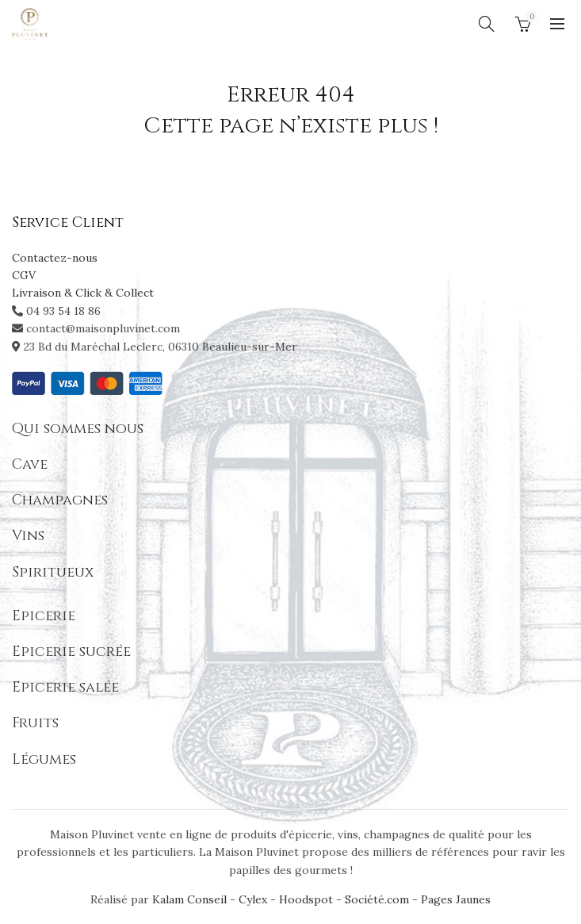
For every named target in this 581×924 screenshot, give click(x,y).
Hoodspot (306, 899)
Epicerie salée (65, 687)
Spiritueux (53, 572)
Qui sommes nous (78, 429)
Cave (30, 464)
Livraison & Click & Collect (83, 293)
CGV (24, 275)
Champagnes (60, 500)
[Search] (487, 24)
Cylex (253, 899)
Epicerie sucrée (71, 652)
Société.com (377, 899)
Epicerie (44, 616)
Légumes (44, 759)
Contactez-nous (55, 258)
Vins (28, 536)
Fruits (35, 723)
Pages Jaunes (456, 899)
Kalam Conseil (191, 899)
